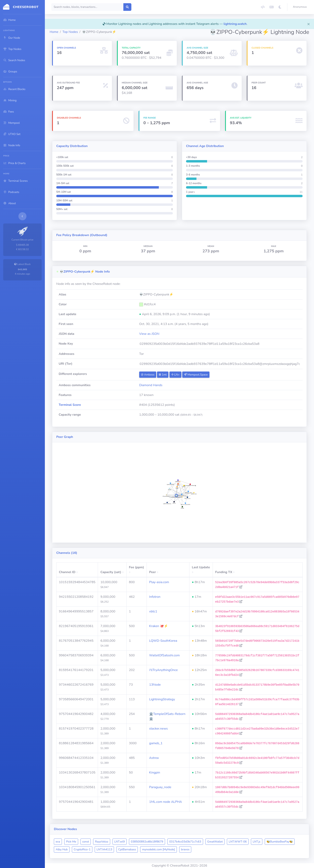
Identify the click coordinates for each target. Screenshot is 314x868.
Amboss (148, 375)
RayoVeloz (102, 842)
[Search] (87, 7)
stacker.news (159, 729)
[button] (301, 7)
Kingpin (155, 773)
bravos (185, 849)
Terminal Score (70, 405)
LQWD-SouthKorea (163, 641)
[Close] (309, 24)
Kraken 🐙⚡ (159, 626)
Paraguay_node (160, 787)
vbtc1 (153, 611)
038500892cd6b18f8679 (147, 842)
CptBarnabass (127, 849)
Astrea (154, 758)
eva (58, 842)
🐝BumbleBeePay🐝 (280, 842)
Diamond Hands (151, 385)
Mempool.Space (196, 375)
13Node (155, 685)
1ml (163, 375)
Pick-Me (71, 842)
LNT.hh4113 (104, 849)
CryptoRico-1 (82, 849)
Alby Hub (62, 849)
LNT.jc (257, 842)
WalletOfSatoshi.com (165, 655)
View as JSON (149, 334)
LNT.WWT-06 (238, 842)
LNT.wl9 (120, 842)
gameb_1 (156, 743)
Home (54, 32)
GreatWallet (215, 842)
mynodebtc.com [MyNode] (158, 849)
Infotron (155, 597)
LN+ (175, 375)
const (86, 842)
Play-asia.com (159, 582)
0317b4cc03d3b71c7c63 (185, 842)
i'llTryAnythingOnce (164, 670)
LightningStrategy (162, 699)
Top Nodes (70, 32)
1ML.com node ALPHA (166, 802)
